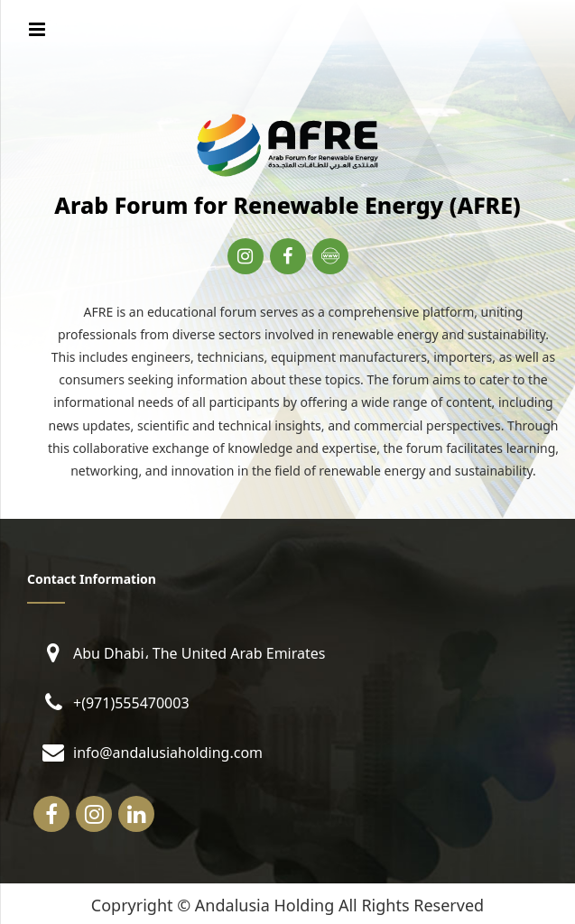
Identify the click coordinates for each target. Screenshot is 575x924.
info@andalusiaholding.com (168, 751)
